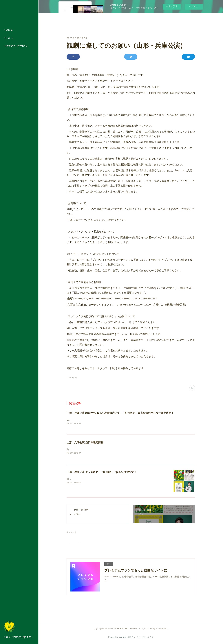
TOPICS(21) (72, 378)
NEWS (8, 38)
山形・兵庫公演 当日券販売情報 (85, 443)
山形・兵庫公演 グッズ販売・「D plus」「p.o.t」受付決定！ (102, 473)
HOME (8, 30)
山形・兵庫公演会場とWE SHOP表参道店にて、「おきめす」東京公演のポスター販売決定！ (120, 413)
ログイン (194, 7)
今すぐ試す (172, 6)
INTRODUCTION (16, 46)
